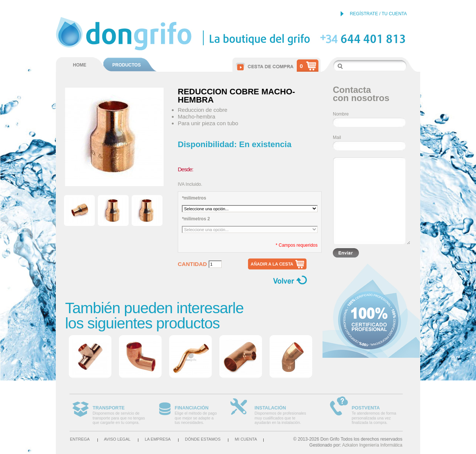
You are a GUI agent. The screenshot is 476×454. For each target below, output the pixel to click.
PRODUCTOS (126, 65)
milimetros (194, 198)
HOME (80, 65)
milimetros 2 (196, 219)
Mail (337, 137)
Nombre (341, 114)
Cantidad (192, 264)
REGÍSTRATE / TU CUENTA (378, 14)
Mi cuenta (246, 439)
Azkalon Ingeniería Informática (372, 445)
